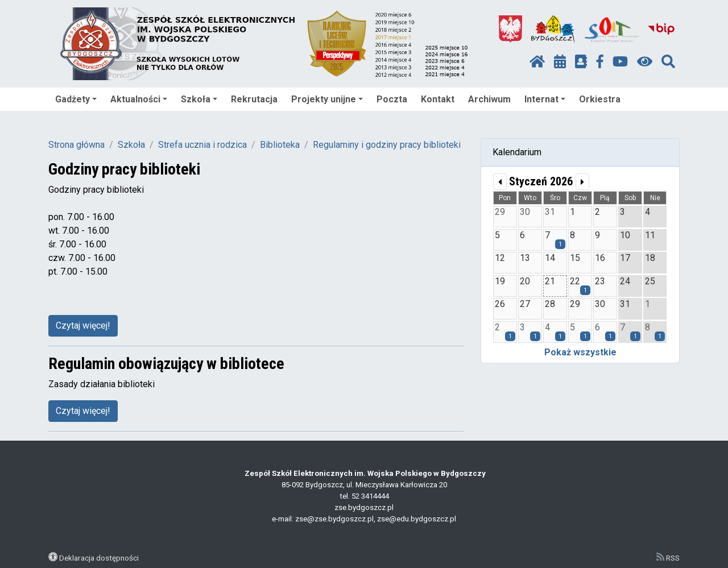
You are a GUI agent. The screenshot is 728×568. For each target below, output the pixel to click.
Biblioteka (280, 145)
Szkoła (199, 99)
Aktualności (139, 99)
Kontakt (438, 99)
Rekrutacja (254, 99)
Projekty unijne (327, 99)
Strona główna (76, 145)
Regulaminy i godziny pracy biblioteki (387, 145)
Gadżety (76, 99)
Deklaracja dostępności (99, 558)
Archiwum (489, 99)
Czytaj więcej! (83, 326)
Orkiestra (600, 99)
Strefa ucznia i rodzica (202, 145)
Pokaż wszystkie (580, 352)
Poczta (392, 99)
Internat (545, 99)
